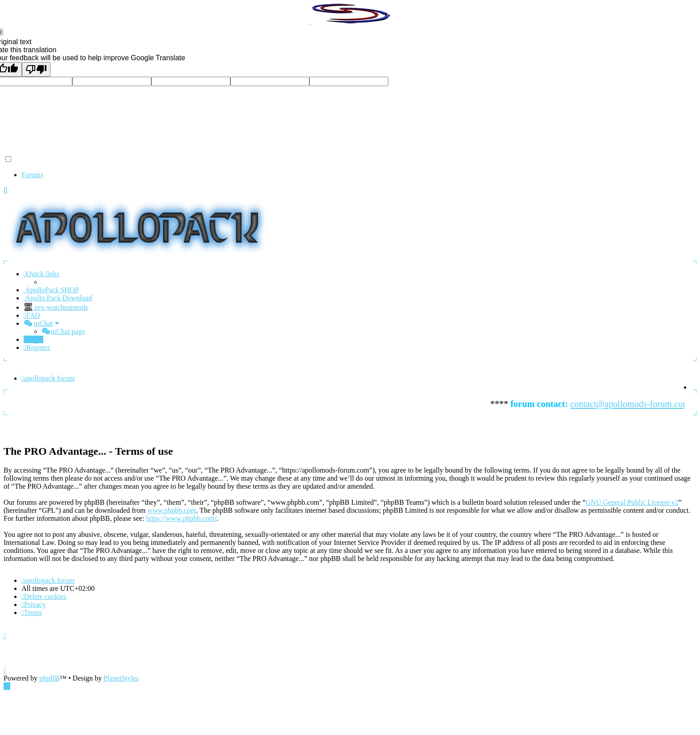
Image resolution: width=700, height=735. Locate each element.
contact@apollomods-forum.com (634, 404)
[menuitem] (32, 315)
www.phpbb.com (172, 510)
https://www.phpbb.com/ (181, 518)
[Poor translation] (36, 69)
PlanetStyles (121, 678)
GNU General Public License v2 (632, 502)
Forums (32, 175)
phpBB (49, 678)
